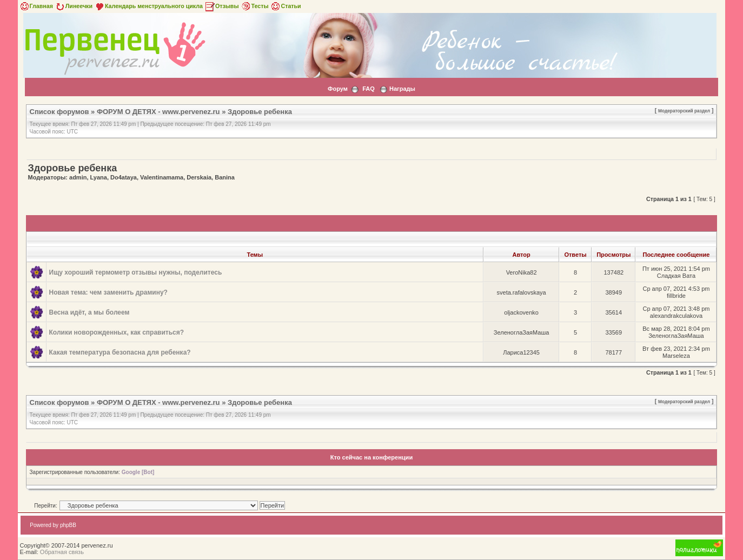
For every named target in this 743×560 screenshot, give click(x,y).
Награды (402, 89)
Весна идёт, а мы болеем (89, 312)
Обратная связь (62, 552)
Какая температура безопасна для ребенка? (120, 352)
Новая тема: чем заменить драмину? (108, 292)
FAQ (369, 89)
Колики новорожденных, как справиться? (117, 332)
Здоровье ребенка (260, 112)
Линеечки (74, 6)
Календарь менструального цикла (148, 6)
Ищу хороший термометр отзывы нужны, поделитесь (136, 272)
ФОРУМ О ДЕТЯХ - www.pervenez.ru (158, 112)
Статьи (285, 6)
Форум (338, 89)
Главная (36, 6)
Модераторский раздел (684, 111)
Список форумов (59, 112)
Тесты (255, 6)
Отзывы (222, 6)
